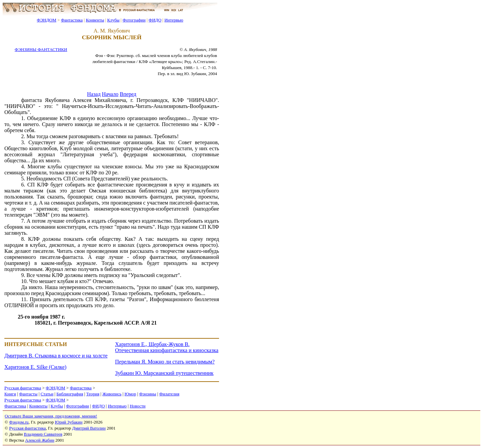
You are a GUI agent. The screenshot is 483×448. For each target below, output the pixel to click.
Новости (138, 406)
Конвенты (95, 20)
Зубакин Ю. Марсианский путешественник (164, 373)
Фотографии (134, 20)
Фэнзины (148, 394)
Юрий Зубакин (69, 422)
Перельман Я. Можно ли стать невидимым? (165, 362)
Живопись (112, 394)
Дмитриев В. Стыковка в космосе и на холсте (56, 356)
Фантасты (28, 394)
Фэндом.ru (19, 422)
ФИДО (155, 20)
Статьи (47, 394)
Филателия (169, 394)
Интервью (174, 20)
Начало (110, 94)
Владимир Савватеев (43, 434)
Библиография (70, 394)
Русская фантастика (23, 388)
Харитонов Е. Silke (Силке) (35, 367)
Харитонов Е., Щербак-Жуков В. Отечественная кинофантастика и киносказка (167, 347)
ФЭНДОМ (47, 20)
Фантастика (72, 20)
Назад (94, 94)
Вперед (128, 94)
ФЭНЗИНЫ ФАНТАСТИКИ (41, 49)
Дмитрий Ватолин (89, 428)
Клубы (113, 20)
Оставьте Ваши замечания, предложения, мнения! (51, 416)
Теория (93, 394)
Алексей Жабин (40, 440)
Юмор (130, 394)
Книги (10, 394)
